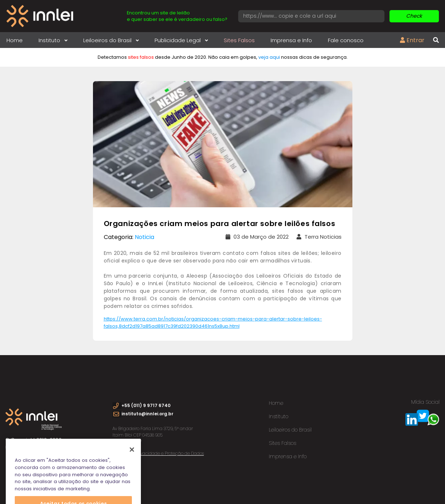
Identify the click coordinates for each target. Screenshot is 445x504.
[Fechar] (132, 455)
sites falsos (141, 57)
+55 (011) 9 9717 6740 (146, 405)
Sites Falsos (239, 40)
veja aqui (269, 57)
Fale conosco (346, 40)
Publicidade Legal (181, 40)
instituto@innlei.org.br (147, 414)
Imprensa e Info (291, 40)
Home (15, 40)
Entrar (412, 40)
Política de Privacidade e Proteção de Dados (158, 453)
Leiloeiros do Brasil (111, 40)
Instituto (53, 40)
